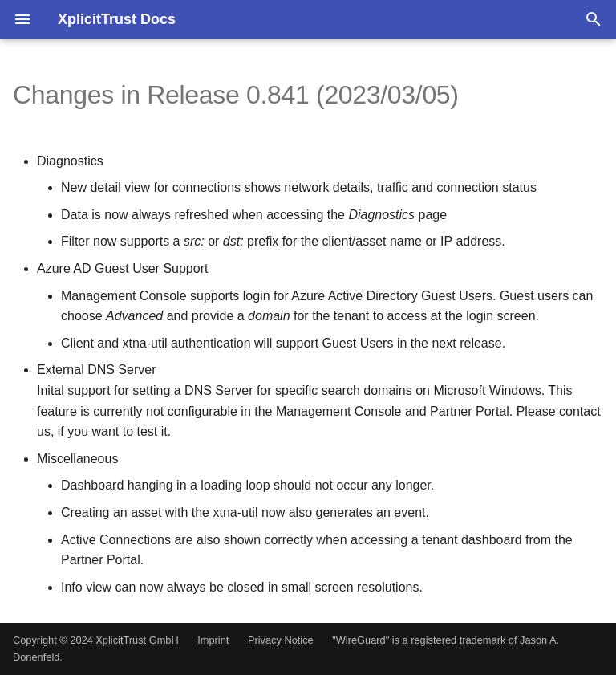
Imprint (213, 640)
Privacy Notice (281, 640)
